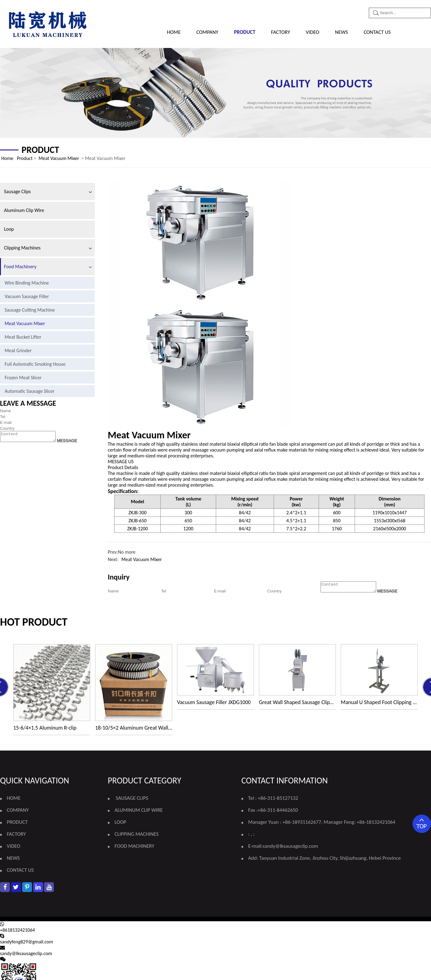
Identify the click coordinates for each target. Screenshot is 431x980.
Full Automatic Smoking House (35, 364)
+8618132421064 (17, 932)
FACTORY (280, 32)
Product (25, 158)
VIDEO (312, 32)
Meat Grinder (18, 351)
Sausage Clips (17, 191)
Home (174, 32)
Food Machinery (20, 267)
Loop (9, 229)
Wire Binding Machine (27, 283)
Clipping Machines (22, 248)
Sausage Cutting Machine (30, 310)
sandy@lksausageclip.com (290, 848)
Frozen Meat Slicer (23, 378)
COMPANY (207, 32)
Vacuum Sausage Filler (27, 296)
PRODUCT (245, 32)
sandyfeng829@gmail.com (26, 944)
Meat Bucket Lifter (23, 337)
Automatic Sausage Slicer (30, 391)
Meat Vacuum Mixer (59, 158)
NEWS (341, 32)
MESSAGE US (121, 462)
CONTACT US (377, 32)
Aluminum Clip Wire (24, 210)
